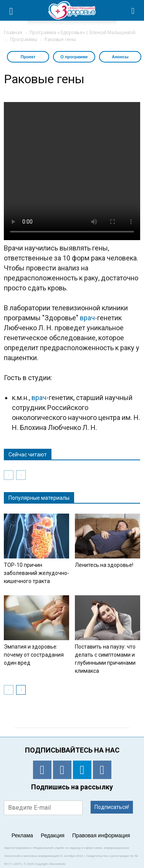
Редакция (53, 835)
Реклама (22, 835)
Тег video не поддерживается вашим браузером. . (72, 171)
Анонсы (120, 57)
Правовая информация (101, 835)
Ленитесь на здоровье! (104, 565)
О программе (74, 57)
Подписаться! (112, 807)
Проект (28, 57)
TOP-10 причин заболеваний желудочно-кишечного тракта (36, 573)
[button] (133, 10)
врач (87, 318)
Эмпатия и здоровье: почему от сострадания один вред (34, 655)
